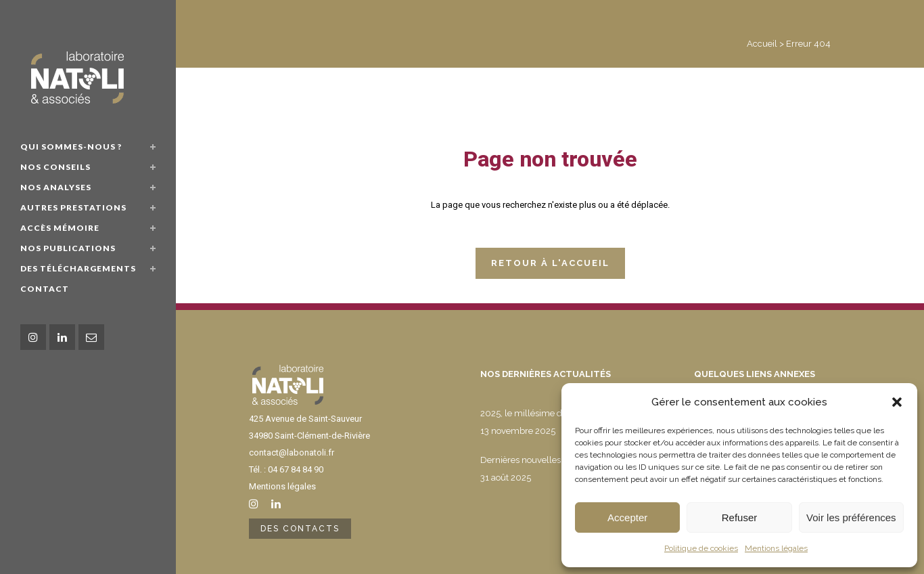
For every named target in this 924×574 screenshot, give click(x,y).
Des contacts (300, 529)
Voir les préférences (851, 517)
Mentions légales (776, 548)
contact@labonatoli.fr (292, 452)
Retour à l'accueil (550, 263)
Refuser (740, 517)
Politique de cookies (701, 548)
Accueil (762, 44)
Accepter (627, 517)
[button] (897, 402)
